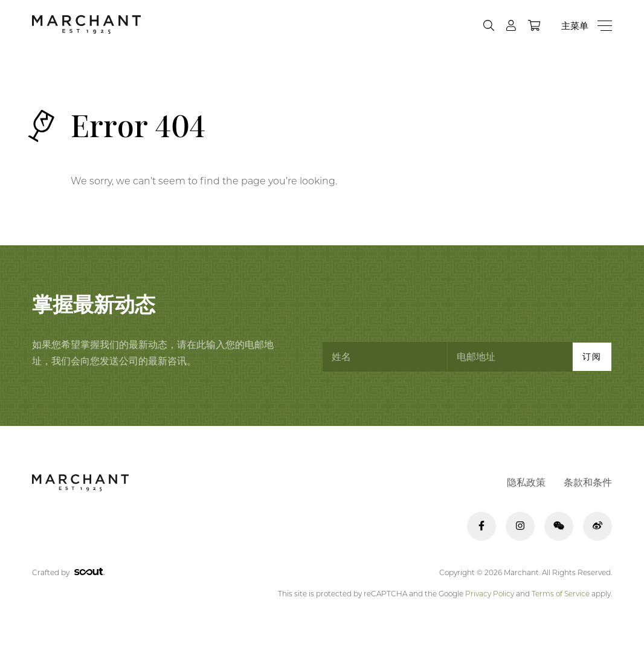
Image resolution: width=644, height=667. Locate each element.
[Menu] (587, 26)
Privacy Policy (490, 594)
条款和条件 (588, 482)
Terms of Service (561, 594)
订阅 (592, 356)
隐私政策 (526, 482)
